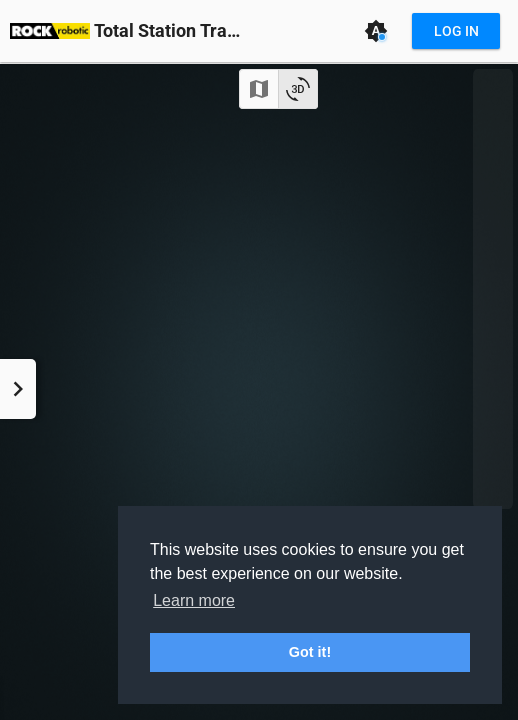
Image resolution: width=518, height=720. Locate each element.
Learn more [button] (194, 600)
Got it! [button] (310, 652)
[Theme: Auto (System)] (376, 31)
